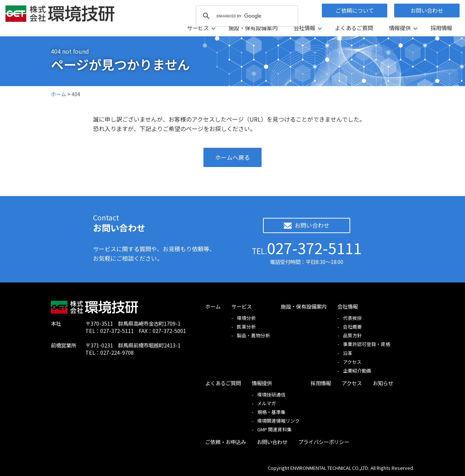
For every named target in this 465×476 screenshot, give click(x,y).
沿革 (348, 353)
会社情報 (304, 28)
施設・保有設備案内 (253, 28)
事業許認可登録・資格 (367, 344)
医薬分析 (246, 327)
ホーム (213, 306)
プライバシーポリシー (324, 442)
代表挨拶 (352, 318)
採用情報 (441, 28)
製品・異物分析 (253, 335)
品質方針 (352, 335)
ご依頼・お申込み (226, 442)
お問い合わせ (427, 10)
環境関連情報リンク (278, 421)
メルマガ (267, 403)
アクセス (352, 362)
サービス (198, 28)
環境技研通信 (271, 394)
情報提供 (400, 28)
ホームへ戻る (232, 157)
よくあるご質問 (354, 28)
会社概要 (352, 327)
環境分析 (246, 318)
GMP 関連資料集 (274, 429)
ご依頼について (355, 10)
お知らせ (383, 383)
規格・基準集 (271, 412)
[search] (246, 16)
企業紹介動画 (357, 371)
